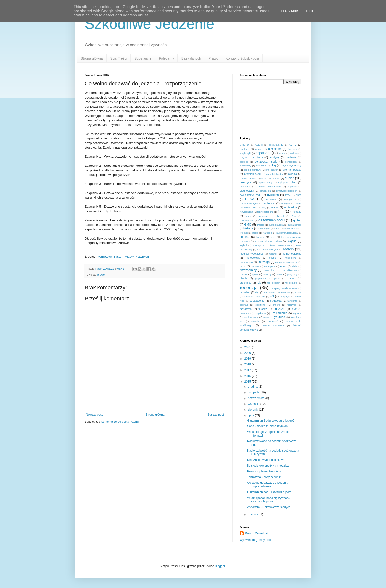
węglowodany (251, 317)
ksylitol (243, 245)
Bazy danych (191, 58)
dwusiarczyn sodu (251, 195)
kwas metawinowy (280, 245)
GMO (248, 225)
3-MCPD (244, 145)
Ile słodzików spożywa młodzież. (268, 466)
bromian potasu (292, 170)
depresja (292, 187)
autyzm (244, 158)
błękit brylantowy (291, 166)
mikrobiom (290, 258)
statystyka (285, 296)
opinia (255, 274)
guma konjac (295, 225)
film (281, 211)
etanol (275, 207)
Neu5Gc (255, 266)
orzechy (267, 274)
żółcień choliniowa (273, 325)
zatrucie (255, 321)
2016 (248, 376)
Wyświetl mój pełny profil (256, 540)
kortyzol (260, 237)
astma (282, 153)
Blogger (220, 566)
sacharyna (270, 293)
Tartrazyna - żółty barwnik (264, 477)
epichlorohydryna (249, 204)
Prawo (213, 58)
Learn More (290, 11)
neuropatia (270, 266)
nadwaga (264, 262)
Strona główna (92, 58)
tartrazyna (246, 309)
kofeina (245, 237)
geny (248, 216)
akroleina (245, 149)
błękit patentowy (252, 170)
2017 (248, 370)
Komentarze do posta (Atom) (120, 422)
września (254, 404)
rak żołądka (291, 283)
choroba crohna (248, 178)
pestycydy (292, 274)
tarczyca (292, 305)
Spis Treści (119, 58)
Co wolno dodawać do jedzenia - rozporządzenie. (268, 484)
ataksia (294, 153)
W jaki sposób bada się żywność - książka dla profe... (269, 500)
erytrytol (286, 204)
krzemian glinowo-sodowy (268, 241)
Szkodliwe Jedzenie (150, 24)
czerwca (254, 514)
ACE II (259, 145)
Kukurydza (258, 245)
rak (259, 283)
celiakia (292, 174)
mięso (273, 258)
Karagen (267, 233)
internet (244, 233)
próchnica (246, 283)
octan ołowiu (270, 270)
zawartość (272, 321)
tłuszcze (279, 309)
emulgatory (290, 199)
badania (291, 157)
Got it (309, 11)
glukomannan (247, 220)
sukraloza (276, 301)
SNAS (298, 293)
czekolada (245, 187)
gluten (297, 220)
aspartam (263, 153)
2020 (248, 353)
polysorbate (261, 279)
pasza (279, 274)
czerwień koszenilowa (269, 187)
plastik (244, 278)
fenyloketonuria (265, 212)
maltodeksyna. (271, 249)
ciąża (263, 178)
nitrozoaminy (248, 270)
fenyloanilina (246, 212)
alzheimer (274, 149)
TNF (294, 309)
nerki (243, 266)
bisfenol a (261, 166)
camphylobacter (275, 174)
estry (264, 207)
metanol (273, 254)
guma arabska (276, 225)
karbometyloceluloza (287, 233)
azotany (258, 157)
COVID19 (275, 178)
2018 (248, 364)
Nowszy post (94, 415)
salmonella (285, 293)
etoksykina (291, 207)
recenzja (249, 288)
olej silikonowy (289, 270)
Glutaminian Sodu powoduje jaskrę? (271, 421)
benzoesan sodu (266, 162)
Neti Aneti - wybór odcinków (265, 460)
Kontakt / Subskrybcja (242, 58)
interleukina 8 (290, 229)
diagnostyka (247, 191)
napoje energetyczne (286, 262)
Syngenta (292, 301)
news (283, 266)
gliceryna (263, 216)
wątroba (297, 313)
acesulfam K (276, 145)
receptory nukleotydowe (284, 288)
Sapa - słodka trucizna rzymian (267, 426)
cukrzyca (246, 182)
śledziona (260, 305)
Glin (294, 216)
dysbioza (273, 195)
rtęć (257, 292)
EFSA (250, 199)
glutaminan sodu (272, 220)
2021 (248, 347)
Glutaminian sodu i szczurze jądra (269, 492)
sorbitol (261, 296)
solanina (248, 296)
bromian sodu (252, 174)
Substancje (143, 58)
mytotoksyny (246, 262)
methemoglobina (291, 254)
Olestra (244, 274)
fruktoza (297, 212)
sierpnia (253, 410)
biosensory (245, 166)
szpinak (244, 305)
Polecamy (166, 58)
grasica (261, 225)
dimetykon (265, 191)
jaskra (255, 233)
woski (266, 317)
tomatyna (245, 313)
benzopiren (291, 162)
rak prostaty (273, 283)
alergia (259, 149)
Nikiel (295, 266)
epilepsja (269, 203)
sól (272, 296)
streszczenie (257, 301)
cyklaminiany (265, 183)
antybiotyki (245, 153)
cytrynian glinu (287, 182)
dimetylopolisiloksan (287, 191)
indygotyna (264, 229)
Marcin (288, 249)
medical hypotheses (252, 254)
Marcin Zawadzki (256, 533)
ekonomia (272, 199)
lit (258, 249)
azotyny (274, 157)
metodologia (253, 258)
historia (248, 228)
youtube (280, 317)
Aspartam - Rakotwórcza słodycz (269, 507)
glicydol (280, 216)
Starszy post (216, 415)
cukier (289, 178)
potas (277, 279)
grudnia (253, 387)
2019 (248, 359)
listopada (254, 392)
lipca (251, 415)
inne (277, 229)
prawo (101, 275)
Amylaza (292, 149)
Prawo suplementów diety (264, 471)
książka (292, 241)
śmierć (276, 305)
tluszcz (263, 309)
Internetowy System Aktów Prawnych (122, 257)
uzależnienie (279, 313)
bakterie (244, 162)
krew (273, 237)
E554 (288, 195)
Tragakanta (260, 313)
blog (273, 166)
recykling (245, 292)
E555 (299, 195)
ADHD (293, 145)
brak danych (272, 170)
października (257, 398)
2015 (248, 382)
